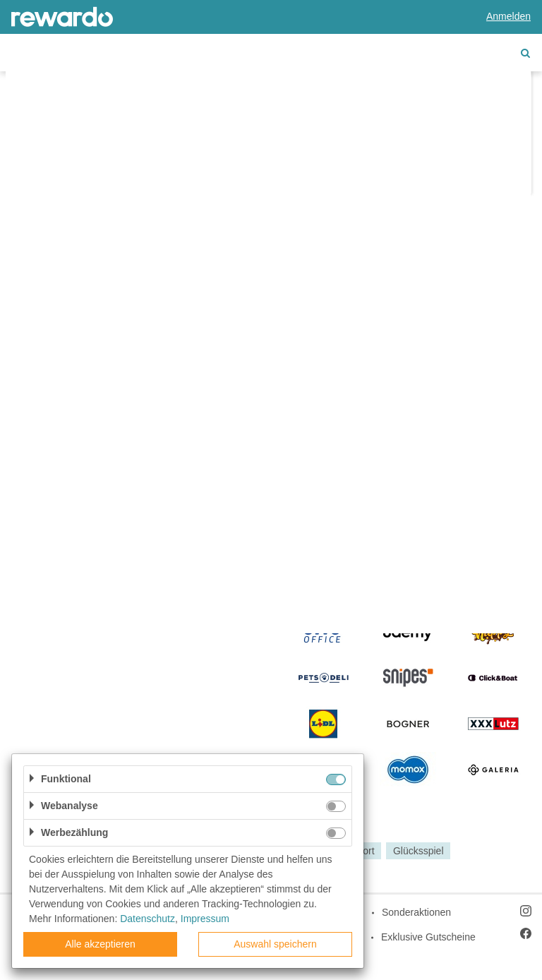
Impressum (205, 919)
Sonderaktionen (416, 912)
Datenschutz (147, 919)
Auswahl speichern (275, 944)
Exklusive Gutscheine (428, 937)
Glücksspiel (418, 851)
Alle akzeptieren (100, 944)
